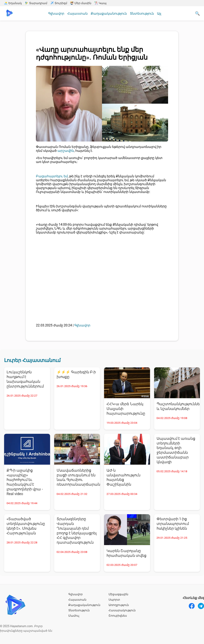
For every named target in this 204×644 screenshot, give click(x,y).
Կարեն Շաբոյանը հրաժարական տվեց (126, 553)
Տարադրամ (36, 3)
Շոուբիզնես (118, 616)
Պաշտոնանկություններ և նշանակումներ (178, 406)
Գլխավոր (56, 13)
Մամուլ (74, 616)
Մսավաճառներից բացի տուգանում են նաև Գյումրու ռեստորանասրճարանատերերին (78, 477)
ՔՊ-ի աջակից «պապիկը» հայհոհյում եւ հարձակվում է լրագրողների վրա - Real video (25, 482)
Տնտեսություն (142, 13)
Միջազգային (118, 594)
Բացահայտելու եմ (52, 176)
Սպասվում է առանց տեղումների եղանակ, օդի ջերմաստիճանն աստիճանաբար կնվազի (176, 450)
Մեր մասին (81, 3)
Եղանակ (13, 3)
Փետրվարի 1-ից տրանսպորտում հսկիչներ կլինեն (173, 524)
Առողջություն (119, 605)
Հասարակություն (122, 610)
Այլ (159, 13)
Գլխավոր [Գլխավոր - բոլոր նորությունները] (82, 325)
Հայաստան (77, 13)
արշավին (66, 151)
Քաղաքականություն (109, 13)
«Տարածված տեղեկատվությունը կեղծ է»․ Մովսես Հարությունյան (26, 526)
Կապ (100, 3)
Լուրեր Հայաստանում (32, 360)
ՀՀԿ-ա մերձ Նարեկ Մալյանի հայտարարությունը (126, 409)
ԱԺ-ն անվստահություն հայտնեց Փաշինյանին (123, 477)
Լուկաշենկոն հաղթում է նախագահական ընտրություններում (25, 379)
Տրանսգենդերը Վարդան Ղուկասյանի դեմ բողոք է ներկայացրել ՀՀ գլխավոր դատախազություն (77, 531)
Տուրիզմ (59, 3)
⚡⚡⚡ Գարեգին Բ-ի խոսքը (76, 374)
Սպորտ (114, 600)
